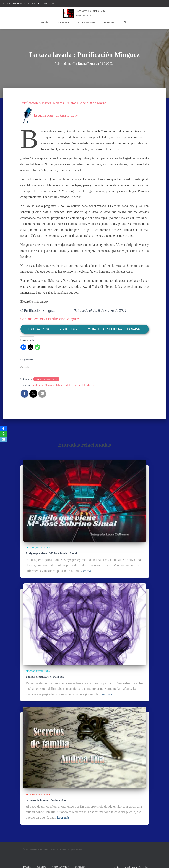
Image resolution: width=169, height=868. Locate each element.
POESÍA (6, 4)
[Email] (3, 439)
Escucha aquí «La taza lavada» (49, 115)
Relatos (58, 103)
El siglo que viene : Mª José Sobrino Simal (51, 553)
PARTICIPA (49, 4)
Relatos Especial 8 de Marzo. (86, 103)
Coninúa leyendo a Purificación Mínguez (50, 319)
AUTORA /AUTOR (33, 4)
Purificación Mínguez (36, 103)
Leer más (86, 571)
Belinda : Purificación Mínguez (45, 677)
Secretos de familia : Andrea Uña (46, 800)
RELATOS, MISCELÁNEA (46, 379)
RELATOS (17, 4)
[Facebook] (3, 429)
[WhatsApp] (3, 434)
